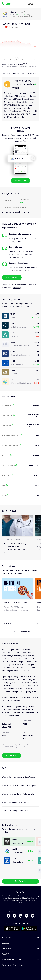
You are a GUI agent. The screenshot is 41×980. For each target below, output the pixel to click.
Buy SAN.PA (21, 181)
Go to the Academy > (21, 632)
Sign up (5, 212)
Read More (8, 624)
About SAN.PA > (18, 73)
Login (30, 4)
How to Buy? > (33, 73)
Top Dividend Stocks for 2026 (16, 603)
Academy (17, 288)
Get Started (12, 756)
